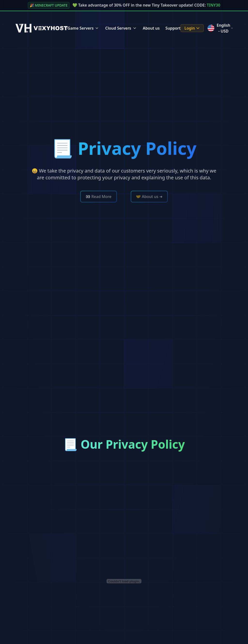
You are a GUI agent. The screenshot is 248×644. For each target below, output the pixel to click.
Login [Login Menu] (192, 28)
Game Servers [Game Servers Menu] (84, 28)
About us (151, 28)
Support (173, 28)
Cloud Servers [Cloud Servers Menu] (121, 28)
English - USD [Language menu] (220, 28)
